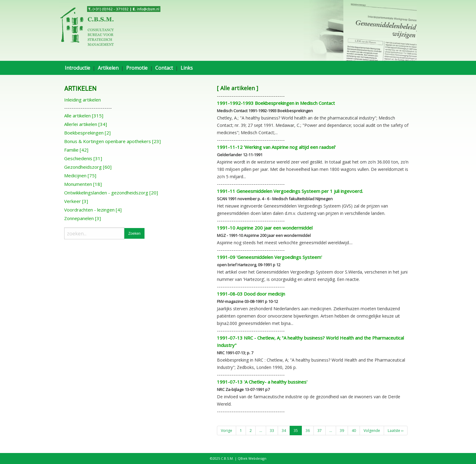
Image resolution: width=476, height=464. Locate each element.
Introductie (77, 68)
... (261, 431)
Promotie (137, 68)
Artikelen (108, 68)
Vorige (227, 431)
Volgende (372, 431)
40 (354, 431)
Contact (164, 68)
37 (320, 431)
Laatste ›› (396, 431)
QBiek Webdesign (252, 458)
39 (342, 431)
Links (187, 68)
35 (296, 431)
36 (308, 431)
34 (284, 431)
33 (272, 431)
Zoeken (134, 234)
